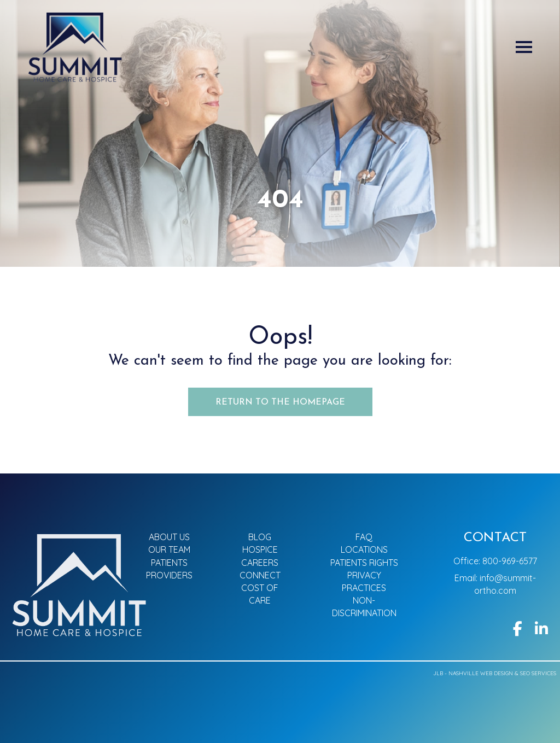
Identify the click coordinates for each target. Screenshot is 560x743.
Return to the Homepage (280, 402)
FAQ (364, 537)
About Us (169, 537)
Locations (364, 549)
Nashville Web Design (481, 673)
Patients (169, 563)
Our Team (169, 549)
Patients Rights (364, 563)
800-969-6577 (510, 561)
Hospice (260, 549)
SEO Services (538, 673)
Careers (260, 563)
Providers (169, 575)
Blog (260, 537)
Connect (260, 575)
